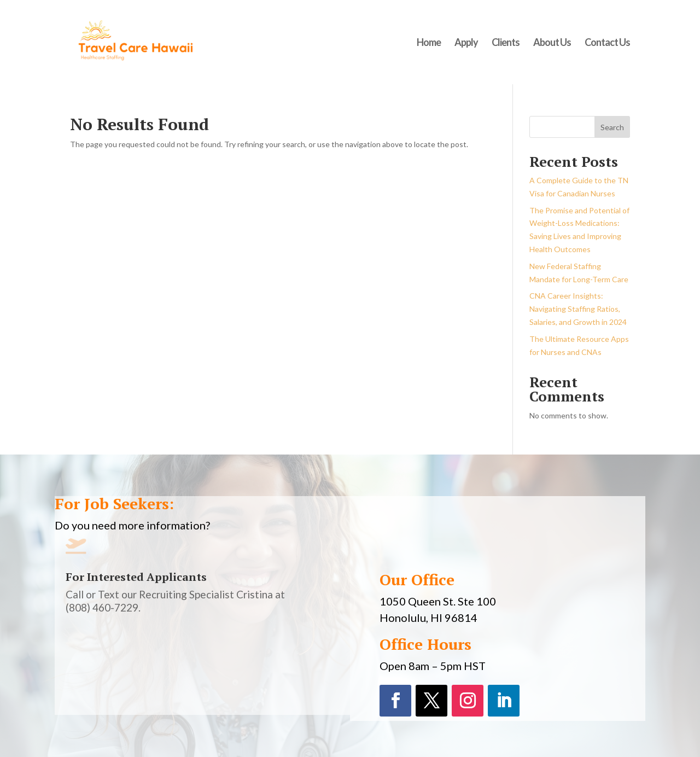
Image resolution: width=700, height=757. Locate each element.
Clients (506, 43)
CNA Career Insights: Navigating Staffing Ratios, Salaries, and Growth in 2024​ (578, 309)
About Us (552, 43)
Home (429, 43)
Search (612, 127)
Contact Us (607, 43)
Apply (466, 43)
